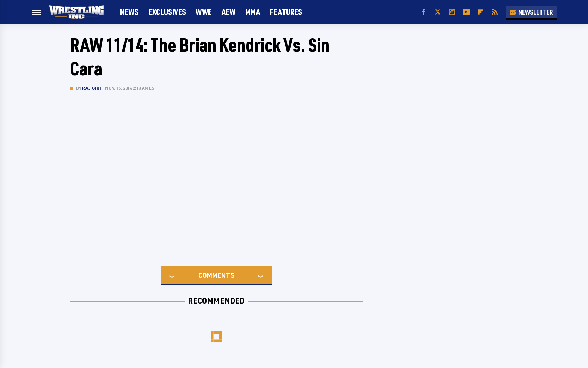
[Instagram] (452, 12)
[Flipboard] (480, 12)
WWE (204, 12)
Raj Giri (92, 88)
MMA (253, 12)
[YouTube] (466, 12)
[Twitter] (438, 12)
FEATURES (286, 12)
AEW (229, 12)
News (129, 12)
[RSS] (495, 12)
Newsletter (531, 12)
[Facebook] (423, 12)
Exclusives (167, 12)
